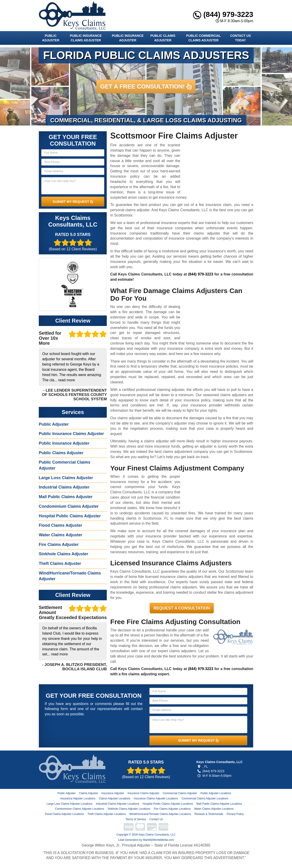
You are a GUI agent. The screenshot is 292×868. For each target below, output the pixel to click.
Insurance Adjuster (113, 793)
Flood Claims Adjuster (60, 525)
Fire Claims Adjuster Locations (172, 809)
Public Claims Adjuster (163, 38)
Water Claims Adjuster (61, 535)
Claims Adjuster (88, 793)
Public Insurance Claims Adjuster (86, 38)
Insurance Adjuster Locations (78, 799)
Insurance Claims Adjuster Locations (156, 799)
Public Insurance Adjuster (128, 38)
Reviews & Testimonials (209, 814)
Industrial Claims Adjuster (64, 487)
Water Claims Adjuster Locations (214, 809)
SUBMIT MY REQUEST (73, 202)
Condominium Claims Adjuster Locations (80, 809)
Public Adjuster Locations (216, 793)
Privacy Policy (235, 814)
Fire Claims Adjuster (59, 545)
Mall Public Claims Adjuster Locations (219, 804)
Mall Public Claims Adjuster (66, 497)
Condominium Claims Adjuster (69, 506)
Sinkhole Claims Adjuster (63, 554)
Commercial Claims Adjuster (180, 793)
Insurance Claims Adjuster (143, 793)
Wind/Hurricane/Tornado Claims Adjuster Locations (160, 814)
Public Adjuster (51, 38)
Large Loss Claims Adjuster (66, 478)
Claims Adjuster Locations (115, 799)
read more (66, 380)
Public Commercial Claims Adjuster (203, 38)
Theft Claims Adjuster (60, 564)
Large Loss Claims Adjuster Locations (69, 804)
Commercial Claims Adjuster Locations (205, 799)
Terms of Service (136, 819)
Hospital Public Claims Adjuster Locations (168, 804)
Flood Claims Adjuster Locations (64, 814)
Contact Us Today (241, 38)
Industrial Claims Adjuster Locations (117, 804)
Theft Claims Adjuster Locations (107, 814)
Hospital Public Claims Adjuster (70, 516)
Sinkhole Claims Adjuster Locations (129, 809)
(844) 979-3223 (223, 14)
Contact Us (156, 819)
